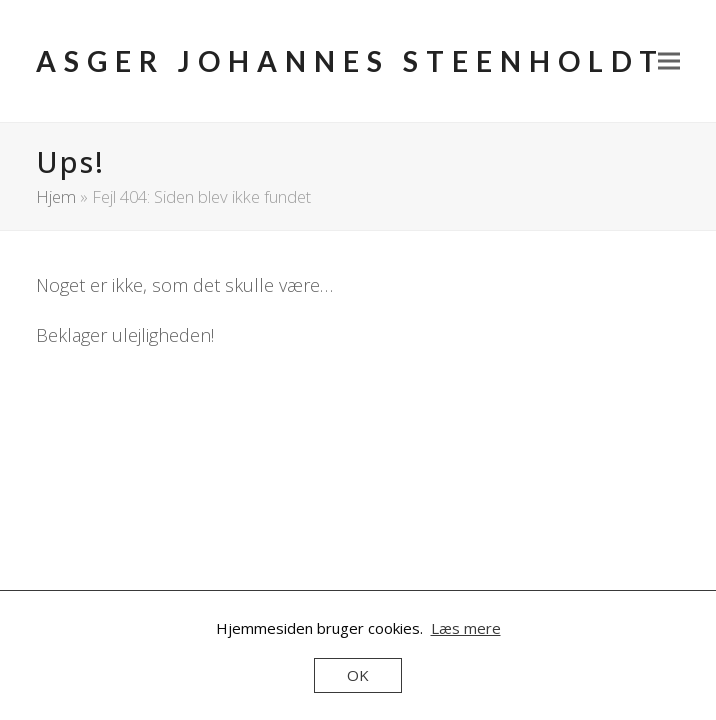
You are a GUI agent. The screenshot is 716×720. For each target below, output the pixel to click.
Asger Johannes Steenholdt (350, 61)
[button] (669, 61)
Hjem (56, 196)
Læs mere (466, 628)
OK (358, 675)
